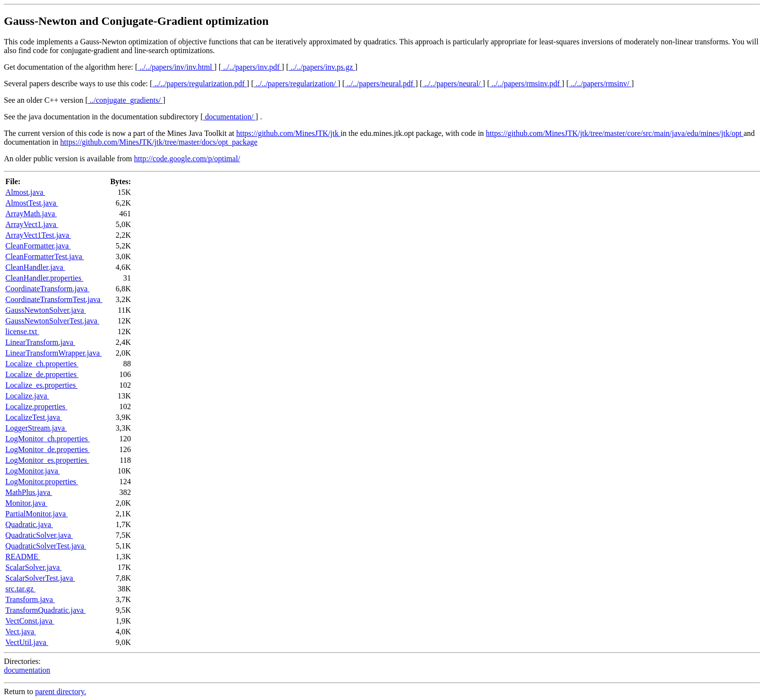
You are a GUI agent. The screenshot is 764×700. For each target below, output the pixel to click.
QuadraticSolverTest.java (46, 546)
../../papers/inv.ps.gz (322, 67)
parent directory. (61, 691)
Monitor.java (26, 503)
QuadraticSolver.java (39, 535)
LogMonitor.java (33, 471)
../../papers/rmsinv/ (600, 84)
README (23, 557)
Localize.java (27, 396)
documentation (27, 670)
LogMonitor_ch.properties (48, 439)
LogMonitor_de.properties (48, 449)
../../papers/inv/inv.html (176, 67)
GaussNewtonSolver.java (46, 310)
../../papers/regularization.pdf (200, 84)
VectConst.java (30, 621)
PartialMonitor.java (37, 514)
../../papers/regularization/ (296, 84)
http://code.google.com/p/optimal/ (187, 159)
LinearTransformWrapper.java (54, 353)
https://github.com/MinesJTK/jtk (288, 133)
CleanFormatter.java (38, 246)
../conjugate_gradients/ (125, 100)
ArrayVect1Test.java (38, 235)
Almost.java (25, 192)
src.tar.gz (20, 589)
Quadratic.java (29, 524)
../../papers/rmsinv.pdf (526, 84)
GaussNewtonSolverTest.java (52, 321)
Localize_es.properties (41, 385)
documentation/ (229, 117)
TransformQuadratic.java (46, 610)
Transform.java (30, 599)
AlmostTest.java (32, 203)
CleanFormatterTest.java (45, 256)
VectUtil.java (27, 642)
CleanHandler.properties (44, 278)
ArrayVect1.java (32, 224)
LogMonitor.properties (42, 482)
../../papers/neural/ (453, 84)
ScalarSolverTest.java (40, 578)
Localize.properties (36, 407)
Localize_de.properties (42, 374)
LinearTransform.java (40, 342)
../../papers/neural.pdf (380, 84)
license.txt (22, 331)
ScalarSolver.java (34, 567)
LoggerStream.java (36, 428)
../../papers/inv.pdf (251, 67)
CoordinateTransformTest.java (54, 299)
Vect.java (21, 632)
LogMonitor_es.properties (47, 460)
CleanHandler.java (35, 267)
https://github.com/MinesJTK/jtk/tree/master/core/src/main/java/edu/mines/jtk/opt (615, 133)
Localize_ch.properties (42, 364)
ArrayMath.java (31, 214)
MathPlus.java (29, 492)
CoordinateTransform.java (48, 289)
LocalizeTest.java (34, 417)
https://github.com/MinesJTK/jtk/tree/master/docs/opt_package (159, 142)
